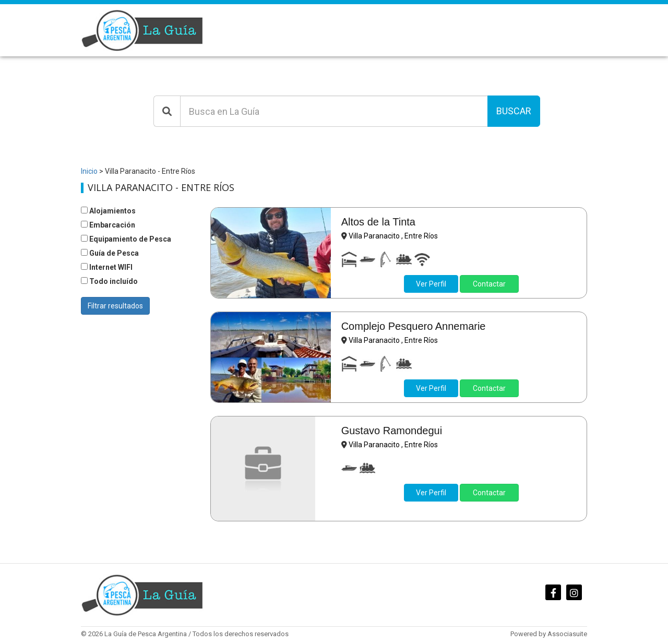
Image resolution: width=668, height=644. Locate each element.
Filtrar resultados (115, 306)
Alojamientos (108, 211)
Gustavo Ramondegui (392, 431)
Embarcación (108, 225)
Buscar (514, 111)
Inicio (89, 171)
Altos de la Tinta (378, 222)
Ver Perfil (431, 284)
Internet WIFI (107, 267)
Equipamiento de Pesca (126, 239)
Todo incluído (109, 281)
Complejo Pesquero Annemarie (414, 326)
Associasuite (567, 634)
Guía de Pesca (110, 253)
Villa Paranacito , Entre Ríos (393, 236)
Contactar (489, 284)
